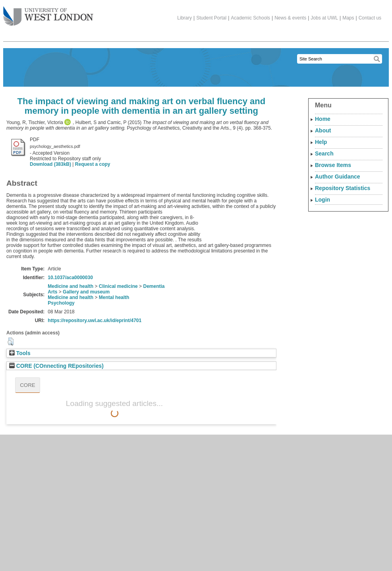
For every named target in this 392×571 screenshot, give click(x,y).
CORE (28, 385)
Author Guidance (338, 177)
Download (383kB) (50, 164)
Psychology (61, 303)
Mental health (114, 297)
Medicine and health (70, 286)
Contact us (370, 18)
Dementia (154, 286)
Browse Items (333, 165)
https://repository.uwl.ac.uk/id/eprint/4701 (95, 320)
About (323, 130)
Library (184, 18)
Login (322, 200)
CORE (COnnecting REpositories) (56, 366)
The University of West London (48, 13)
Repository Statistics (343, 188)
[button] (11, 342)
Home (323, 119)
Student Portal (211, 18)
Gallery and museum (86, 292)
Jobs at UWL (324, 18)
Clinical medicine (118, 286)
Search (324, 153)
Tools (20, 353)
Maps (348, 18)
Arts (52, 292)
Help (321, 142)
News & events (290, 18)
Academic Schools (250, 18)
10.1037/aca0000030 (70, 278)
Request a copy (93, 164)
